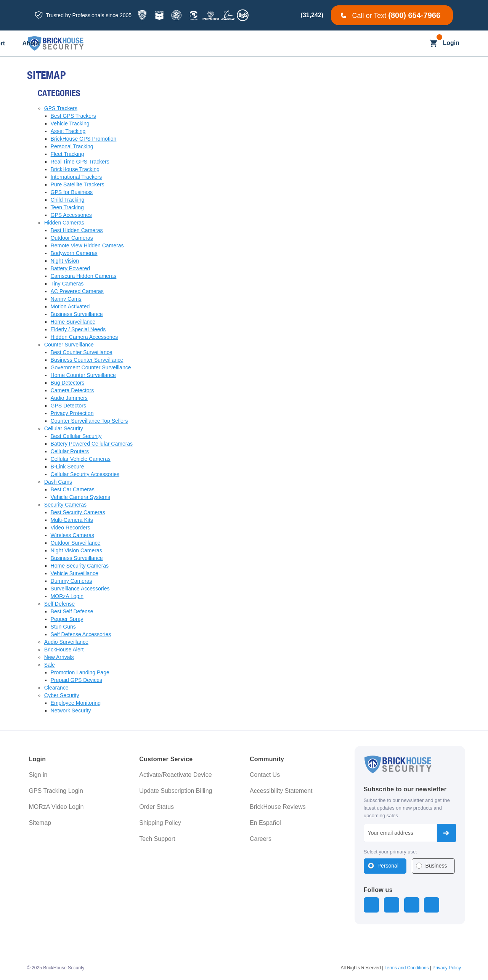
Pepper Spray (67, 619)
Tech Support (157, 839)
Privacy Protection (72, 413)
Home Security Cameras (80, 566)
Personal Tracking (72, 146)
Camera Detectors (72, 390)
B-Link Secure (67, 467)
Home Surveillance (73, 322)
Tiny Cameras (67, 284)
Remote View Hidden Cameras (87, 245)
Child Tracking (68, 200)
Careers (261, 839)
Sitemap (40, 823)
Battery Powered (71, 268)
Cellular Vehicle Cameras (81, 459)
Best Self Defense (72, 611)
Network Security (71, 711)
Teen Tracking (67, 207)
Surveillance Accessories (80, 589)
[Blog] (259, 44)
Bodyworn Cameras (74, 253)
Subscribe (446, 833)
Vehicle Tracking (70, 124)
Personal (388, 866)
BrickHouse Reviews (278, 807)
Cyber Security (62, 695)
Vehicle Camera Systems (80, 497)
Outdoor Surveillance (76, 543)
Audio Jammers (69, 398)
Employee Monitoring (76, 703)
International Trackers (76, 177)
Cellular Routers (70, 451)
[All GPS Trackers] (120, 44)
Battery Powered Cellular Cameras (92, 444)
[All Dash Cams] (173, 44)
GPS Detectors (68, 406)
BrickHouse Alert (64, 650)
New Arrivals (59, 657)
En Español (265, 823)
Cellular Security (64, 428)
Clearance (56, 688)
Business (436, 866)
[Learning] (293, 44)
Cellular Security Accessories (85, 474)
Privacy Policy (447, 967)
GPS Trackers (61, 108)
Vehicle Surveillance (75, 573)
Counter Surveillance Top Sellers (89, 421)
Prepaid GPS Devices (76, 680)
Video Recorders (71, 528)
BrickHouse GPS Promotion (84, 139)
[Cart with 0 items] (433, 43)
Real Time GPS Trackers (80, 162)
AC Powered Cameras (77, 291)
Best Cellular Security (76, 436)
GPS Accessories (71, 215)
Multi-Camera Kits (72, 520)
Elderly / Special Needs (78, 329)
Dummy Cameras (71, 581)
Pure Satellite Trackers (78, 184)
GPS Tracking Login (56, 791)
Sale (50, 665)
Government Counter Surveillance (91, 367)
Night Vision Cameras (76, 550)
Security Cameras (65, 505)
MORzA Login (67, 596)
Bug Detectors (68, 383)
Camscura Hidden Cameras (84, 276)
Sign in (38, 775)
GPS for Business (72, 192)
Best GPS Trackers (73, 116)
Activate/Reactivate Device (175, 775)
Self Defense (59, 604)
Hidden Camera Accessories (84, 337)
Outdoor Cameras (72, 238)
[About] (373, 44)
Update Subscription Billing (176, 791)
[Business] (223, 44)
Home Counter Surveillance (83, 375)
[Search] (418, 43)
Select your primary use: (390, 852)
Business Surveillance (77, 314)
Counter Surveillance (69, 345)
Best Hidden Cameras (77, 230)
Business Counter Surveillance (87, 360)
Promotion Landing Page (80, 672)
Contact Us (265, 775)
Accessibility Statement (281, 791)
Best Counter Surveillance (82, 352)
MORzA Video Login (56, 807)
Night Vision (65, 261)
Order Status (157, 807)
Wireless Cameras (72, 535)
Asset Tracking (68, 131)
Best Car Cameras (73, 489)
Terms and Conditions (406, 967)
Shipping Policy (160, 823)
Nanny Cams (66, 299)
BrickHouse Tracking (75, 169)
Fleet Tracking (67, 154)
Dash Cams (58, 482)
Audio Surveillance (66, 642)
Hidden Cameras (64, 223)
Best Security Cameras (78, 512)
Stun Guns (63, 627)
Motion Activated (70, 306)
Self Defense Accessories (81, 634)
